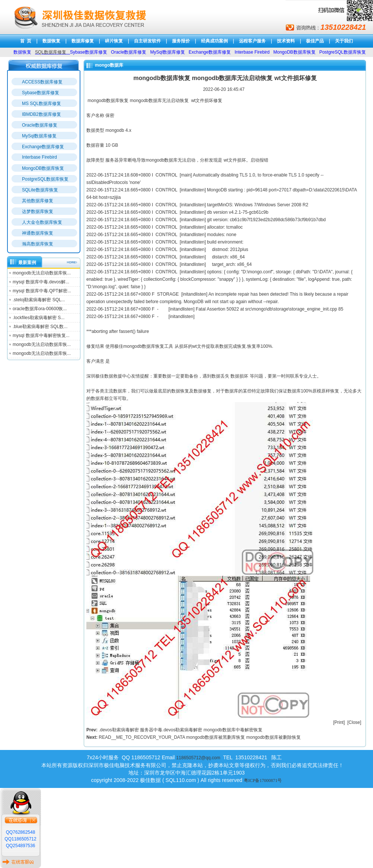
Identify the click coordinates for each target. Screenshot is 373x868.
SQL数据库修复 (51, 52)
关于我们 (344, 41)
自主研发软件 (147, 41)
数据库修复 (83, 41)
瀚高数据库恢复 (38, 244)
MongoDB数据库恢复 (43, 168)
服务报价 (181, 41)
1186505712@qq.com (198, 758)
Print (339, 722)
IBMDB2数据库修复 (42, 114)
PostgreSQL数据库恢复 (45, 179)
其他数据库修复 (38, 201)
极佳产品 (315, 41)
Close (354, 722)
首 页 (26, 41)
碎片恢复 (114, 41)
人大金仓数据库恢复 (42, 222)
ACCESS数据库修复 (42, 82)
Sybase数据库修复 (41, 93)
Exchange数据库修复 (43, 147)
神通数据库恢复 (38, 233)
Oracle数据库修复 (40, 125)
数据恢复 (51, 41)
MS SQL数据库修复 (42, 104)
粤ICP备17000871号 (263, 780)
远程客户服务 (252, 41)
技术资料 (286, 41)
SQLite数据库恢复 (40, 190)
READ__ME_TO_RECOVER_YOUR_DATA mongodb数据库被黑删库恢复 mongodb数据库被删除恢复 (200, 737)
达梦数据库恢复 (38, 212)
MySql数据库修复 (39, 136)
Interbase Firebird (39, 157)
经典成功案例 (214, 41)
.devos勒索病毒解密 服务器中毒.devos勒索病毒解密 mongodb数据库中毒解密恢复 (180, 730)
